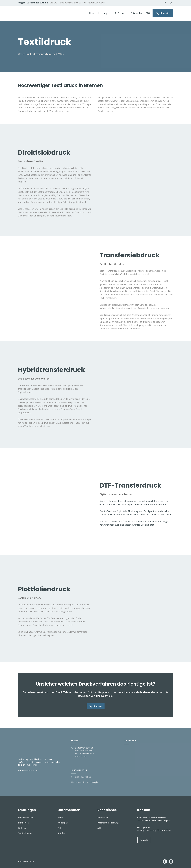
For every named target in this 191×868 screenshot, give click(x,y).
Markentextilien (25, 818)
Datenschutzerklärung (108, 823)
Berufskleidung (25, 833)
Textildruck (23, 823)
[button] (165, 3)
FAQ (148, 13)
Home (92, 13)
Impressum (103, 818)
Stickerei (22, 828)
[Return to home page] (35, 13)
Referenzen (121, 13)
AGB (99, 828)
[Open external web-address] (95, 861)
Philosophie (136, 13)
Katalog (61, 833)
